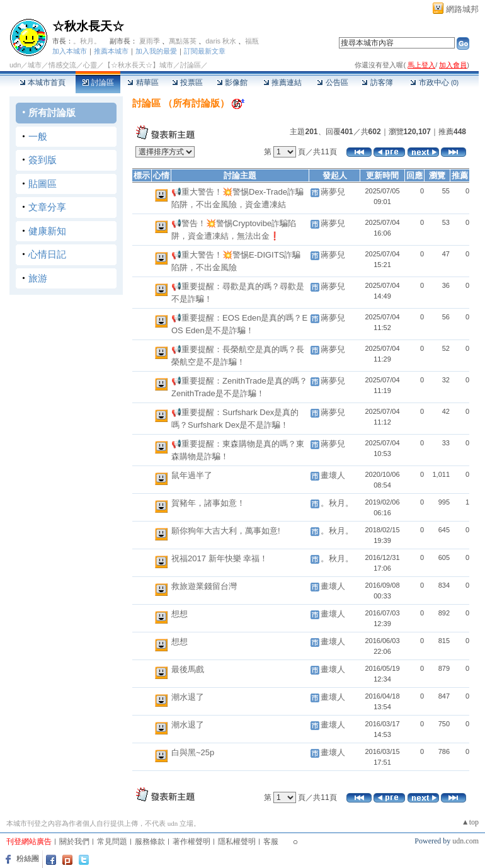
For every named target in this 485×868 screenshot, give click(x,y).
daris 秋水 (221, 41)
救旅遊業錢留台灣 (204, 586)
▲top (470, 822)
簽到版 (43, 160)
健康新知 (47, 231)
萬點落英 (183, 41)
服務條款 (150, 842)
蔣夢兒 (333, 192)
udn (15, 65)
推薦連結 (282, 83)
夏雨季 (150, 41)
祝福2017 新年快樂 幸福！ (220, 558)
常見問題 (112, 842)
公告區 (332, 83)
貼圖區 (43, 184)
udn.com (465, 841)
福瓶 (252, 41)
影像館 (232, 83)
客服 (271, 842)
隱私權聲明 (237, 842)
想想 (180, 614)
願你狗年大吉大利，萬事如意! (226, 531)
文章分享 (47, 207)
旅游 (38, 278)
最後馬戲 (188, 669)
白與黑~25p (193, 752)
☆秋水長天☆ (88, 26)
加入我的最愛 (156, 51)
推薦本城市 (111, 51)
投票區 (187, 83)
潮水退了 (188, 697)
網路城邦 (462, 9)
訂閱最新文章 (205, 51)
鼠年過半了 (192, 475)
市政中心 (434, 83)
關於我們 (74, 842)
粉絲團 (28, 859)
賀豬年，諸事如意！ (208, 503)
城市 (35, 65)
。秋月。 (87, 41)
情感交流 (62, 65)
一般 (38, 136)
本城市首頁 (43, 83)
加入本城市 (70, 51)
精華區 (143, 83)
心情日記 (47, 254)
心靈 (90, 65)
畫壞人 (333, 475)
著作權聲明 (191, 842)
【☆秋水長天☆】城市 (139, 65)
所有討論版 (52, 112)
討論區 (98, 83)
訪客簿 (377, 83)
